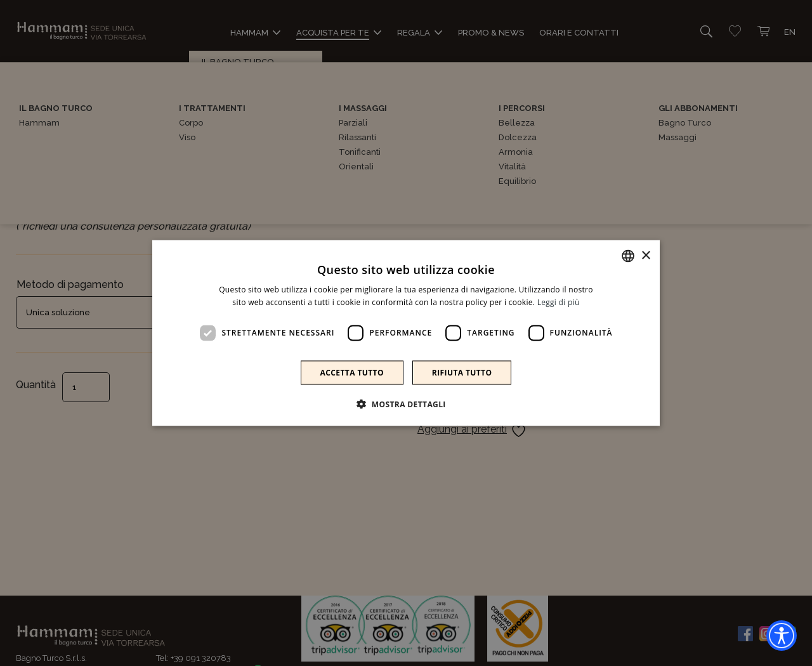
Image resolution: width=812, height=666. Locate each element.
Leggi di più (559, 302)
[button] (406, 403)
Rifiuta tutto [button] (462, 372)
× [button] (645, 255)
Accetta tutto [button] (352, 372)
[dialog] (406, 333)
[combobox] (628, 256)
